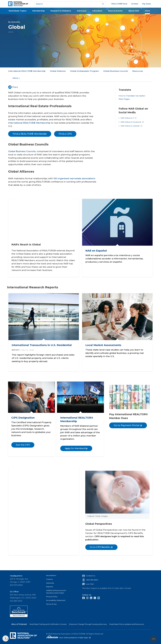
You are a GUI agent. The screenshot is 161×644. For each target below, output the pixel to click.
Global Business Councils (22, 144)
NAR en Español (97, 243)
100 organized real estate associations (74, 171)
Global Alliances (58, 71)
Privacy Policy (52, 596)
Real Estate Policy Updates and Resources (127, 624)
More (147, 11)
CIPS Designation (23, 412)
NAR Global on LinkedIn (131, 119)
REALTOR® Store (119, 4)
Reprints (50, 586)
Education (97, 11)
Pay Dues (146, 4)
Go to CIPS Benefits (102, 540)
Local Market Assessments (104, 339)
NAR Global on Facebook (132, 115)
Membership (38, 11)
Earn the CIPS (23, 439)
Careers (49, 579)
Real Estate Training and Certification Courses (48, 624)
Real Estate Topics (18, 11)
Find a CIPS (65, 127)
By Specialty (14, 22)
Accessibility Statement (56, 600)
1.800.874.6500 (92, 580)
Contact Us (91, 575)
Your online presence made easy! (75, 637)
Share (13, 80)
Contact (135, 4)
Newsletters (51, 575)
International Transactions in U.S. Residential (42, 339)
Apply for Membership (76, 442)
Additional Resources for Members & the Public (56, 591)
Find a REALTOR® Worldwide (30, 127)
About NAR (134, 11)
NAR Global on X (128, 111)
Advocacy (82, 11)
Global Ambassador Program (84, 71)
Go (103, 4)
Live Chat (90, 584)
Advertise (50, 583)
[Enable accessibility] (6, 638)
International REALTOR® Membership (27, 71)
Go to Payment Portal (128, 419)
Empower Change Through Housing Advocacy (88, 624)
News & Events (115, 11)
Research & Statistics (61, 11)
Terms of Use (51, 604)
